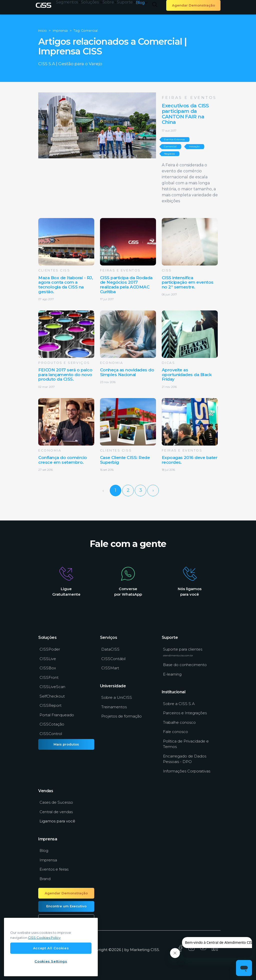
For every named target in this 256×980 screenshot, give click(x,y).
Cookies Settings (51, 961)
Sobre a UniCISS (117, 697)
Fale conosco (175, 732)
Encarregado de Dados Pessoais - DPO (185, 759)
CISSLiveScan (52, 687)
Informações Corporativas (187, 771)
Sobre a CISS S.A (179, 704)
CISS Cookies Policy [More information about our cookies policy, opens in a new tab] (44, 938)
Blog (142, 3)
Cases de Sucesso (56, 802)
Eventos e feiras (54, 869)
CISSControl (51, 734)
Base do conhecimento (185, 665)
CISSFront (49, 677)
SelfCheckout (52, 696)
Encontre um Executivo (66, 906)
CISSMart (110, 668)
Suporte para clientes (183, 652)
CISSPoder (50, 649)
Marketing (140, 950)
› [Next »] (153, 490)
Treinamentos (114, 707)
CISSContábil (113, 659)
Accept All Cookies (51, 948)
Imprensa (48, 860)
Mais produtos (66, 744)
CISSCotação (52, 724)
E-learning (172, 674)
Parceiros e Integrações (185, 713)
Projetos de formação (121, 716)
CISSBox (48, 668)
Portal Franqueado (57, 715)
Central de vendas (56, 812)
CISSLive (48, 659)
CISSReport (50, 705)
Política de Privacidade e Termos (186, 744)
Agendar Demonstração (193, 5)
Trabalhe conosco (179, 722)
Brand (45, 879)
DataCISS (110, 649)
